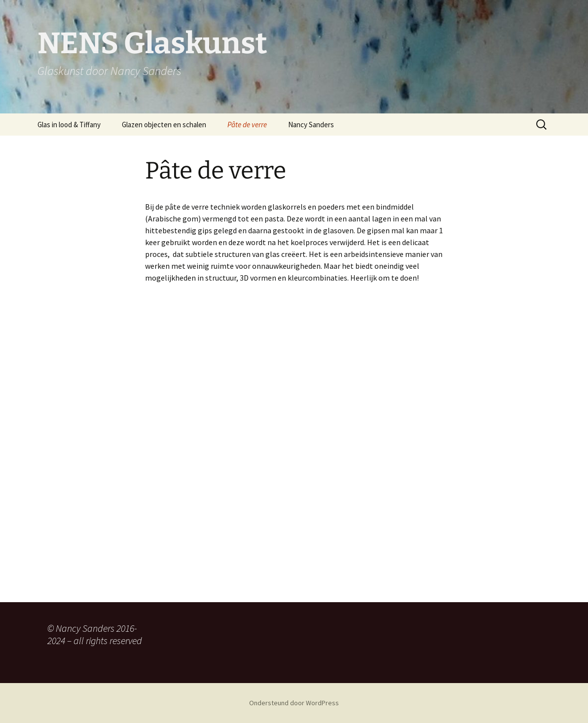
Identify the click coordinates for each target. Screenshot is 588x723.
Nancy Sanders (311, 125)
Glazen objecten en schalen (164, 125)
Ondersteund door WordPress (294, 703)
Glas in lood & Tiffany (69, 125)
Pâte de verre (247, 125)
